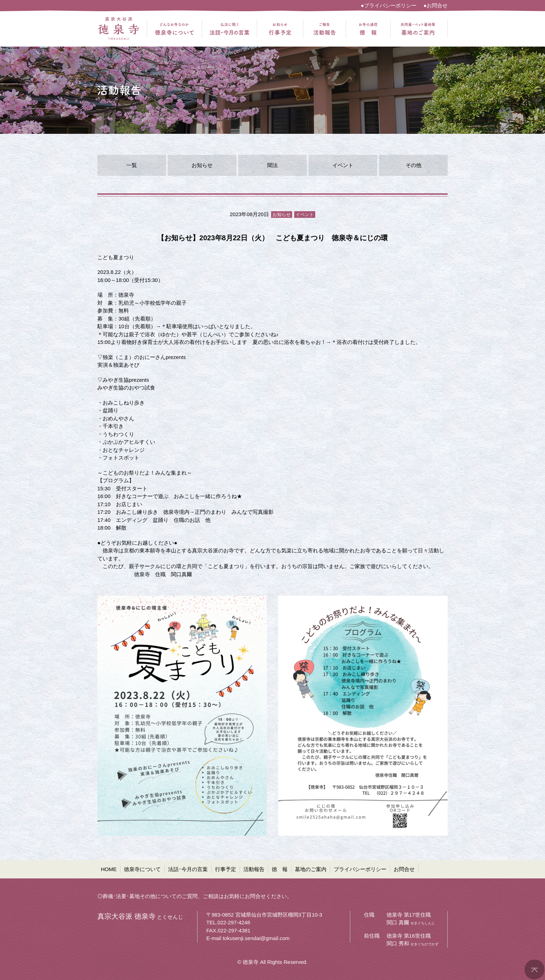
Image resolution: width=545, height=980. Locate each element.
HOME (109, 869)
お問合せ (404, 869)
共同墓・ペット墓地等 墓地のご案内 (418, 29)
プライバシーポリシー (360, 869)
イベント (343, 165)
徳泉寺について (142, 869)
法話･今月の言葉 (188, 869)
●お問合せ (436, 5)
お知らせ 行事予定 (280, 29)
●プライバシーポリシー (389, 5)
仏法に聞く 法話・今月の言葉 (229, 29)
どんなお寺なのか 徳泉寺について (174, 29)
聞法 (272, 165)
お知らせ (202, 165)
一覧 (132, 165)
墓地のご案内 (311, 869)
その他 (413, 165)
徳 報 (280, 869)
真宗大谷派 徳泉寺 (118, 29)
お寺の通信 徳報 (368, 29)
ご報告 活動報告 (325, 29)
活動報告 (254, 869)
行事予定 (226, 869)
